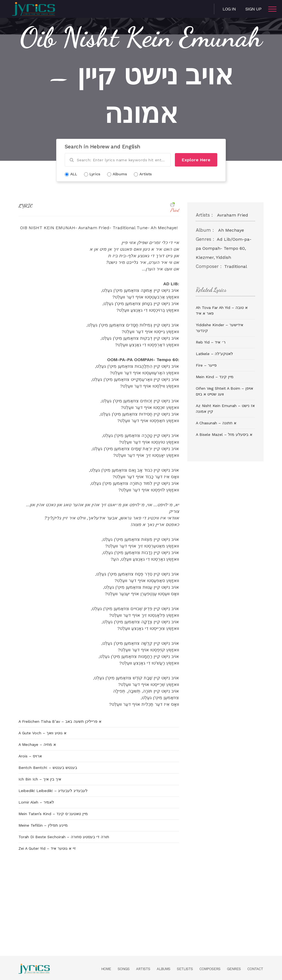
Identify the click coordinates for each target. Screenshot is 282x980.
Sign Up (253, 9)
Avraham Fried (233, 215)
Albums (163, 969)
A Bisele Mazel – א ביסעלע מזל (224, 434)
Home (106, 969)
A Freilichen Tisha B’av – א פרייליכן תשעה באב (60, 721)
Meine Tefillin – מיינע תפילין (43, 825)
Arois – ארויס (30, 756)
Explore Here (196, 160)
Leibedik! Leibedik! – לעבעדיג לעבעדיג (53, 791)
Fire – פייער (206, 365)
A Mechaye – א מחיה (37, 744)
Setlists (185, 969)
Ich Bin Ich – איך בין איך (40, 779)
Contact (255, 969)
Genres (234, 969)
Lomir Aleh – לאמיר (36, 802)
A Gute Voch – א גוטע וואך (42, 733)
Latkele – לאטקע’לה (214, 354)
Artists (143, 969)
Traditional (236, 266)
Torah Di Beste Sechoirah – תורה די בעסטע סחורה (64, 837)
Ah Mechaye (231, 230)
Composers (210, 969)
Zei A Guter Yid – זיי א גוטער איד (47, 848)
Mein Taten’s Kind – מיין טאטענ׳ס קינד (53, 814)
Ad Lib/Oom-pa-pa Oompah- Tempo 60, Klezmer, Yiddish (224, 248)
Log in (229, 9)
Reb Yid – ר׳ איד (211, 342)
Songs (124, 969)
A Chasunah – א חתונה (216, 423)
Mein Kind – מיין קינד (215, 377)
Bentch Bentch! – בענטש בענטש (48, 768)
